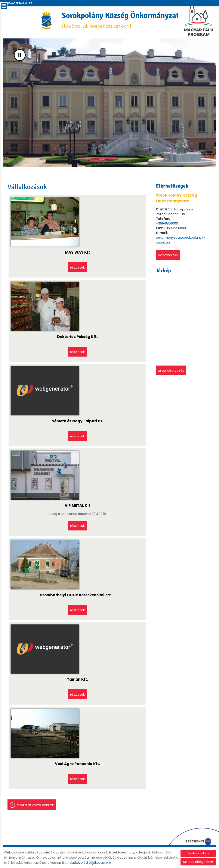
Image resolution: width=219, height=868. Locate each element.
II (20, 55)
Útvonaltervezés (171, 371)
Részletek (77, 267)
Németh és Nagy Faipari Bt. (77, 421)
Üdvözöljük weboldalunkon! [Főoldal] (122, 20)
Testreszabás (198, 853)
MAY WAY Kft (78, 252)
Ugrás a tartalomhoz (18, 3)
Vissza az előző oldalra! (35, 805)
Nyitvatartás (168, 255)
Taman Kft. (78, 679)
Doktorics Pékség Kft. (77, 337)
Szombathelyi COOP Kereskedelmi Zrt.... (78, 595)
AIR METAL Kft (78, 505)
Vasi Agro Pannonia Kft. (78, 764)
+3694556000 (167, 223)
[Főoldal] (47, 20)
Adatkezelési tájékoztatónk (89, 863)
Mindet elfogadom (198, 862)
